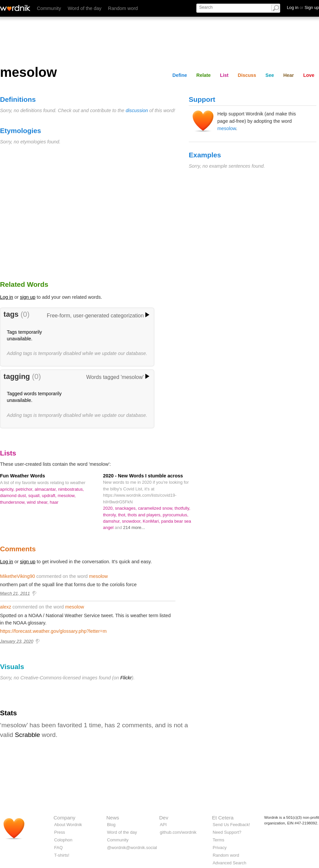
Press (60, 832)
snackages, (126, 508)
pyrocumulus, (176, 515)
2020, (109, 508)
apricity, (8, 489)
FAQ (58, 848)
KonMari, (152, 521)
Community (49, 8)
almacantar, (46, 489)
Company (64, 818)
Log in (6, 297)
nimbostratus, (71, 489)
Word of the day (85, 8)
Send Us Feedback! (231, 825)
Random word (123, 8)
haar (54, 502)
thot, (123, 515)
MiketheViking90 (17, 576)
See (270, 75)
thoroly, (110, 515)
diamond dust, (14, 496)
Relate (204, 75)
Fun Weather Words (22, 476)
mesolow (227, 128)
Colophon (63, 840)
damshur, (112, 521)
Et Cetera (223, 818)
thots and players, (145, 515)
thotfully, (182, 508)
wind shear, (38, 502)
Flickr (126, 678)
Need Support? (227, 832)
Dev (164, 818)
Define (180, 75)
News (113, 818)
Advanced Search (229, 863)
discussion (137, 110)
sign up (28, 297)
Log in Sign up (303, 7)
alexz (6, 607)
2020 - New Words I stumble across (143, 476)
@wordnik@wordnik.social (132, 848)
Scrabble (28, 735)
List (224, 75)
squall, (35, 496)
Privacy (220, 848)
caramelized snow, (156, 508)
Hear (288, 75)
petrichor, (25, 489)
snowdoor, (132, 521)
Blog (111, 825)
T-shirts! (62, 855)
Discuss (247, 75)
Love (309, 75)
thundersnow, (13, 502)
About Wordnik (68, 825)
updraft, (50, 496)
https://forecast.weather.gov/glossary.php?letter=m (53, 631)
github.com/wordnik (178, 832)
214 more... (134, 527)
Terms (218, 840)
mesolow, (67, 496)
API (163, 825)
